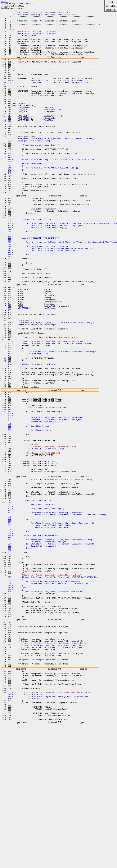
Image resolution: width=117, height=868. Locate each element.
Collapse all (111, 10)
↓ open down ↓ (21, 67)
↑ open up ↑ (84, 67)
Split (111, 2)
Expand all (111, 6)
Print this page (5, 2)
